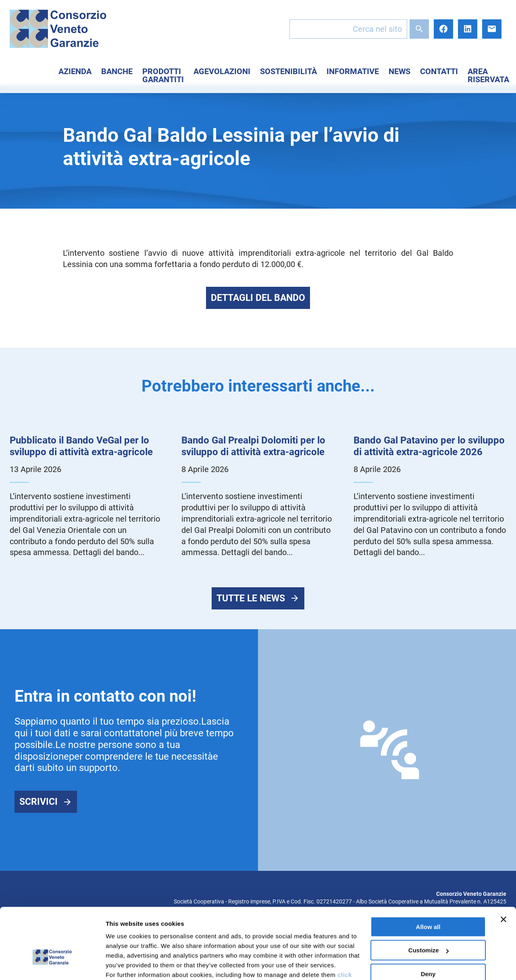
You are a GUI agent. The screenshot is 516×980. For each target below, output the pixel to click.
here (214, 942)
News (399, 71)
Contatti (439, 71)
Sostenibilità (288, 71)
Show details (124, 964)
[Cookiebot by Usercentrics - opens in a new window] (52, 964)
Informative (353, 71)
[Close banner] (504, 867)
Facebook (443, 29)
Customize (429, 898)
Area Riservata (488, 75)
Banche (117, 71)
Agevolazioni (222, 71)
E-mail (492, 29)
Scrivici (38, 803)
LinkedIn (468, 29)
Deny (428, 922)
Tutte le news (251, 599)
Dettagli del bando (258, 298)
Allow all (428, 875)
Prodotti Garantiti (163, 75)
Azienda (75, 71)
